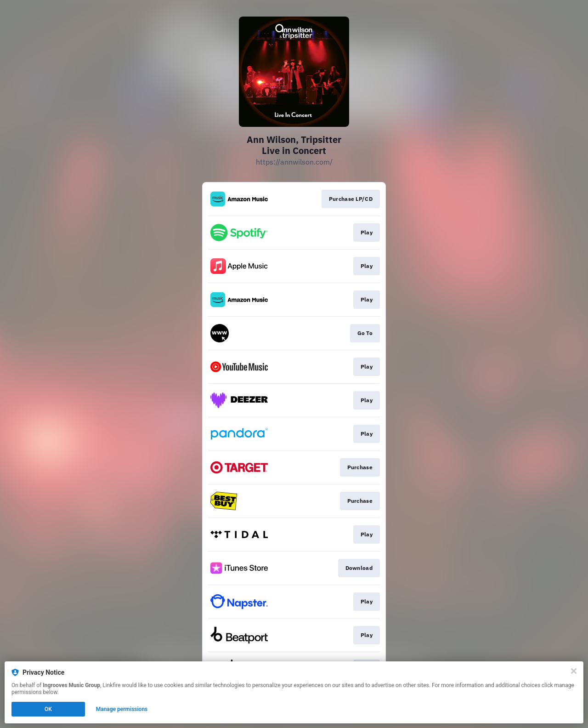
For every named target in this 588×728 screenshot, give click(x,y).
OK (48, 709)
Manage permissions (122, 709)
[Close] (574, 671)
